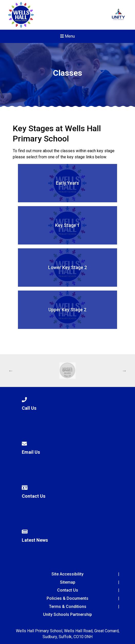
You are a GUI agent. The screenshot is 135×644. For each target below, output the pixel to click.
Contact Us (68, 590)
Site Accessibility (67, 574)
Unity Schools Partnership (67, 614)
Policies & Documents (67, 598)
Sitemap (68, 582)
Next (124, 371)
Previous (11, 371)
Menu (67, 36)
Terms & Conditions (68, 607)
